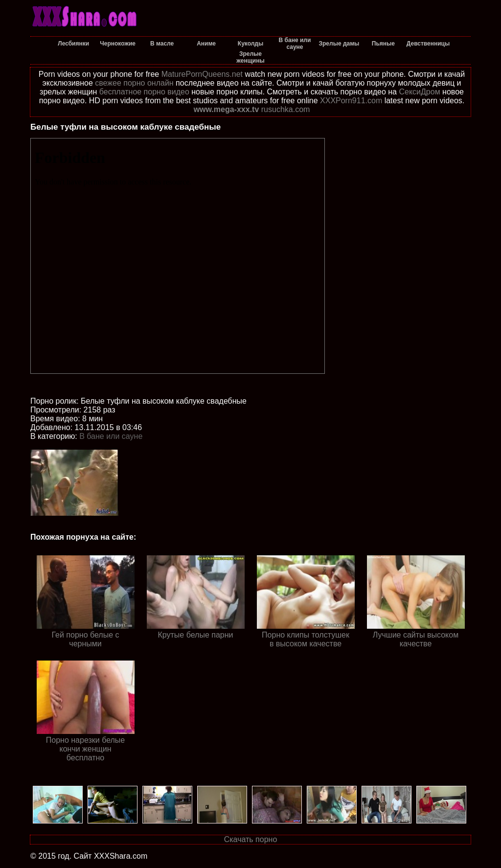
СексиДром (419, 92)
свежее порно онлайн (134, 83)
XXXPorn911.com (351, 101)
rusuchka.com (286, 109)
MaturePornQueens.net (202, 74)
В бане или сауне (111, 436)
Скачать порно (251, 839)
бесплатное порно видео (144, 92)
